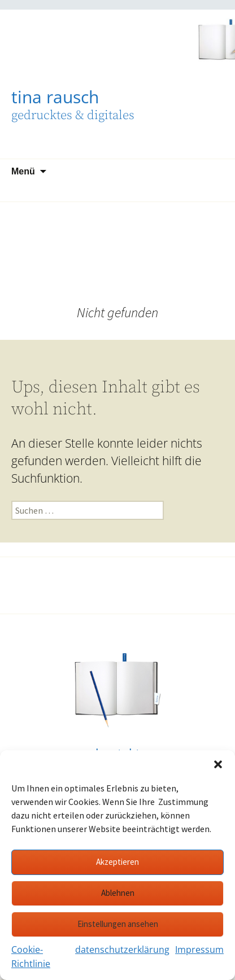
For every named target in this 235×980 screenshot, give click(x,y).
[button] (218, 764)
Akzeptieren (117, 862)
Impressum (199, 950)
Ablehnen (118, 893)
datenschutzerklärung (122, 950)
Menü (23, 171)
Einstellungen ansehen (118, 924)
